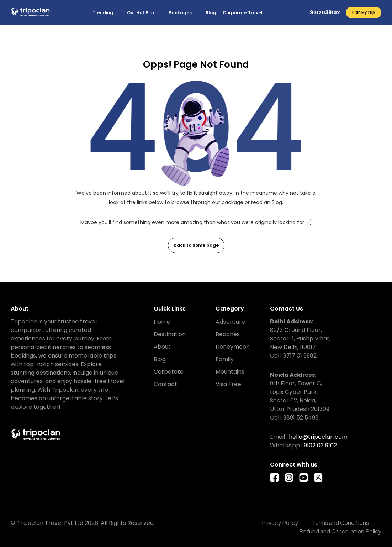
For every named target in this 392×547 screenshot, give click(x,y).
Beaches (228, 334)
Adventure (230, 322)
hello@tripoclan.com (318, 437)
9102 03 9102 (320, 445)
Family (225, 359)
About (162, 347)
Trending (103, 13)
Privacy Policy (280, 523)
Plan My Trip (364, 12)
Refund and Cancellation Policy (340, 531)
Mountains (230, 372)
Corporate (169, 372)
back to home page (196, 245)
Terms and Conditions (340, 523)
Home (162, 322)
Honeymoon (233, 347)
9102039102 (325, 12)
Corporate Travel (243, 13)
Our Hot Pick (141, 13)
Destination (170, 334)
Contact (165, 384)
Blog (211, 13)
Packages (180, 13)
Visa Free (228, 384)
